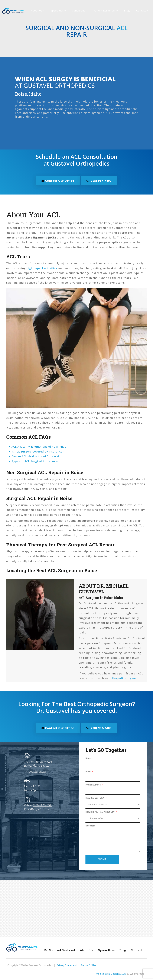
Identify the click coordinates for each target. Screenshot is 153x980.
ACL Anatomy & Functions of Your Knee (39, 446)
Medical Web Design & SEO (111, 973)
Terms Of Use (89, 965)
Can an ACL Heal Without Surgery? (35, 456)
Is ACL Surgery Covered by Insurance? (38, 451)
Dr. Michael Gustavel (58, 950)
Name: (89, 758)
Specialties (106, 950)
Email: (89, 771)
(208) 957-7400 (100, 180)
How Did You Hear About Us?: (100, 811)
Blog (122, 950)
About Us (86, 950)
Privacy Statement (67, 965)
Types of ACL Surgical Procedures (35, 461)
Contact (136, 950)
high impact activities (42, 268)
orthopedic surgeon (123, 678)
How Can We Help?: (95, 798)
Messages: (91, 825)
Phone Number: (93, 784)
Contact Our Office (57, 180)
